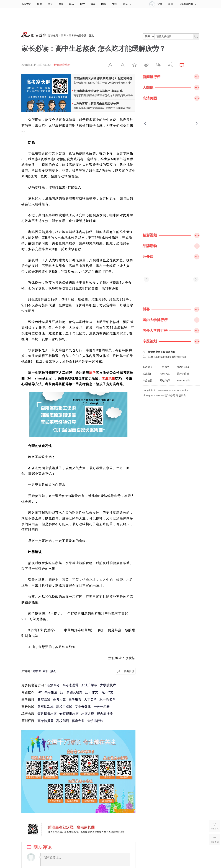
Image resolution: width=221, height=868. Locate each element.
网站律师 (165, 381)
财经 (61, 4)
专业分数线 (83, 707)
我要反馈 (129, 671)
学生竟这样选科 (96, 108)
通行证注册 (183, 374)
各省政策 (44, 699)
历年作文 (92, 692)
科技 (82, 4)
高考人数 (59, 699)
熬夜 (53, 671)
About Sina (183, 367)
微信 (158, 65)
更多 (127, 4)
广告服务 (165, 367)
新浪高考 (53, 685)
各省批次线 (45, 707)
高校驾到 (63, 721)
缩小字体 (110, 65)
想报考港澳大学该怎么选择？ (92, 91)
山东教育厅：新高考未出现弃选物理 (96, 104)
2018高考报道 (47, 692)
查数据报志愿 (47, 714)
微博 (146, 65)
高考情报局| (80, 83)
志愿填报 (109, 378)
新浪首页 (26, 4)
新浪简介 (148, 367)
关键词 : (27, 671)
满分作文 (107, 692)
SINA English (184, 381)
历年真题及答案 (71, 692)
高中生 (37, 671)
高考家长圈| (80, 95)
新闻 (40, 4)
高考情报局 (45, 721)
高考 (63, 36)
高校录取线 (64, 707)
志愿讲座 (88, 714)
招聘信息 (165, 374)
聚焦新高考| (80, 108)
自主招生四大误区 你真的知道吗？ (95, 78)
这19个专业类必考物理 (118, 108)
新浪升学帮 (89, 685)
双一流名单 (107, 699)
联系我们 (148, 374)
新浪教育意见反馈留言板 (162, 352)
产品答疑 (148, 381)
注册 (170, 4)
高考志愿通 (71, 685)
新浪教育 (53, 36)
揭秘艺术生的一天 (97, 83)
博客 (93, 4)
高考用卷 (75, 699)
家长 (46, 671)
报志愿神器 (125, 78)
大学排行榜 (95, 721)
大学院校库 (108, 685)
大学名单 (90, 699)
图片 (104, 4)
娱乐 (72, 4)
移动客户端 (188, 4)
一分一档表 (102, 707)
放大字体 (122, 65)
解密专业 (78, 721)
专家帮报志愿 (69, 714)
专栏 (114, 4)
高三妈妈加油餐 (124, 95)
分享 (170, 65)
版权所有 (181, 396)
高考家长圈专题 (78, 36)
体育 (50, 4)
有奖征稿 (117, 91)
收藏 (134, 65)
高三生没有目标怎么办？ (101, 95)
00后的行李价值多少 (119, 83)
